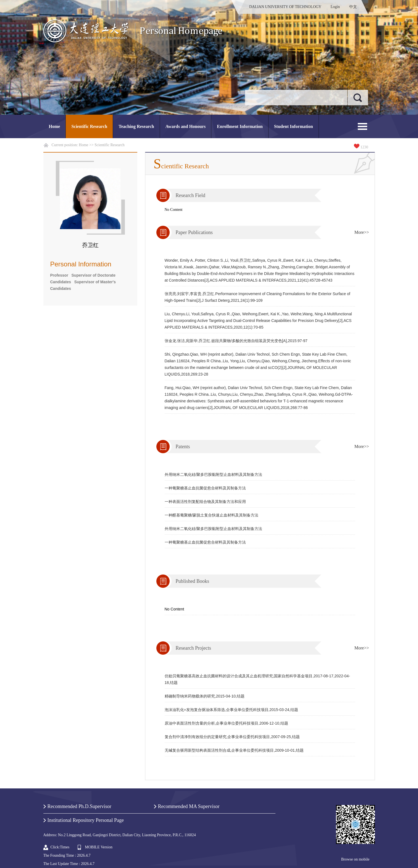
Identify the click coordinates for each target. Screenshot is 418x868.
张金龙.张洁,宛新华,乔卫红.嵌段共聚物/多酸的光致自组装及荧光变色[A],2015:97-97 (236, 341)
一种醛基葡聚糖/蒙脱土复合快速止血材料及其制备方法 (212, 515)
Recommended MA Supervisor (189, 806)
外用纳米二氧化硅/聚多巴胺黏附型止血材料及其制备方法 (214, 474)
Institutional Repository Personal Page (86, 820)
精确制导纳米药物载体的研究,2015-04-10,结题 (205, 696)
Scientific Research (89, 126)
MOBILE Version (99, 847)
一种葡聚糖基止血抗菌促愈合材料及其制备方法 (205, 488)
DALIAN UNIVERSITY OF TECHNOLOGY (285, 7)
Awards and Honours (186, 126)
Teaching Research (136, 126)
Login (335, 7)
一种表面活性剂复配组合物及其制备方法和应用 (205, 502)
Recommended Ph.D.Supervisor (79, 806)
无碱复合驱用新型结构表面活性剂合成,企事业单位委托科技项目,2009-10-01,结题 (234, 750)
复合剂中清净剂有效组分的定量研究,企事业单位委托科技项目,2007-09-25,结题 (232, 737)
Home (55, 126)
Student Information (294, 126)
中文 (353, 7)
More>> (362, 232)
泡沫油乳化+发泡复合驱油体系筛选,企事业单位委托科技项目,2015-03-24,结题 (231, 710)
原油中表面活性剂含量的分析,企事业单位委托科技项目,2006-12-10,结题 (226, 723)
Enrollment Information (240, 126)
